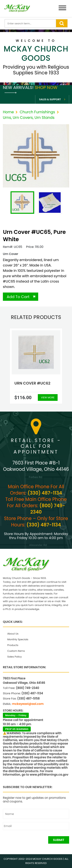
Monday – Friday (16, 715)
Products (13, 645)
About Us (13, 634)
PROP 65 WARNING (17, 729)
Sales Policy (14, 657)
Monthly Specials (18, 639)
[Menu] (62, 9)
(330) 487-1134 (45, 493)
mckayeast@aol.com (28, 704)
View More (48, 397)
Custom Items (16, 651)
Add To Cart (18, 297)
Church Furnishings (37, 112)
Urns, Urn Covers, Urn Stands (29, 118)
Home (8, 112)
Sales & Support (50, 99)
